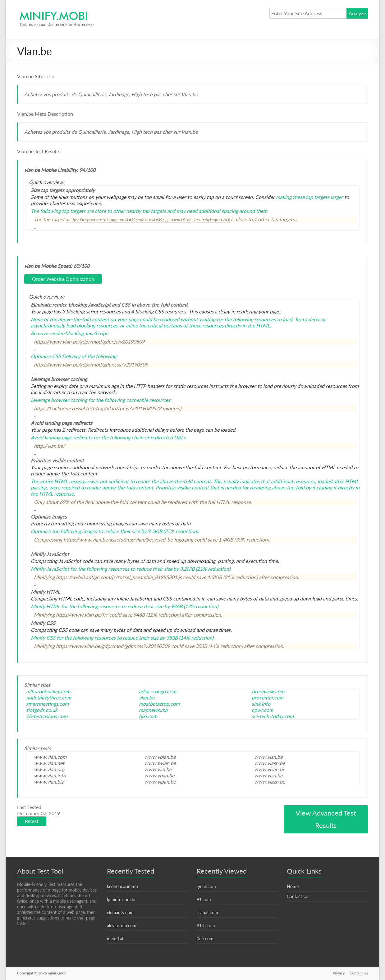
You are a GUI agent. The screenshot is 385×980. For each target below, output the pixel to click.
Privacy (339, 973)
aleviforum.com (122, 926)
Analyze (357, 13)
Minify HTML (45, 606)
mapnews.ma (153, 710)
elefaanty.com (120, 913)
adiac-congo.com (158, 691)
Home (293, 886)
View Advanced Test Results (326, 819)
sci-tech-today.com (273, 716)
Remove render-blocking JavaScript (69, 333)
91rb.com (206, 926)
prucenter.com (268, 697)
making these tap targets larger (309, 197)
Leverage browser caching (59, 400)
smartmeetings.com (47, 704)
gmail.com (206, 886)
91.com (204, 899)
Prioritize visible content (182, 487)
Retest (32, 821)
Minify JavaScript (50, 569)
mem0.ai (115, 939)
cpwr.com (262, 710)
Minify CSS (43, 638)
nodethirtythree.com (49, 697)
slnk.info (261, 704)
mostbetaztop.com (159, 704)
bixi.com (148, 716)
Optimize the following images (64, 531)
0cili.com (205, 939)
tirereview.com (268, 691)
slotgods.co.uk (42, 710)
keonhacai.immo (122, 886)
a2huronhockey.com (48, 691)
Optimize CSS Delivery (55, 356)
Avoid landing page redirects (62, 437)
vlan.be (147, 697)
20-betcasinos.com (47, 716)
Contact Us (298, 896)
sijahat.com (207, 913)
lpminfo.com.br (121, 899)
